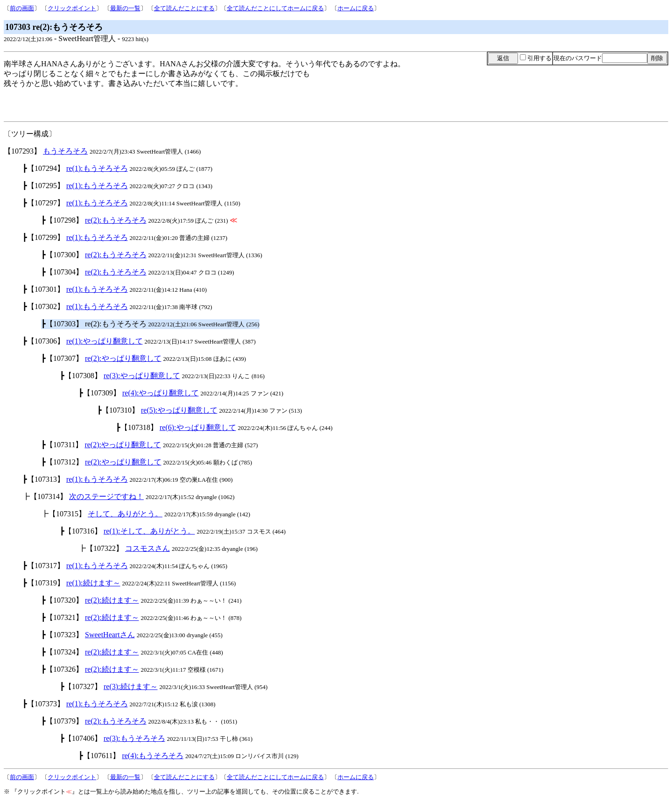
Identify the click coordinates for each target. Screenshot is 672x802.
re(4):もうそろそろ (153, 756)
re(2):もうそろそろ (116, 220)
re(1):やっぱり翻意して (105, 341)
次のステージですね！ (106, 496)
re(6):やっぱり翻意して (198, 427)
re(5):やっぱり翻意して (179, 410)
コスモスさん (147, 548)
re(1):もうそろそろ (97, 168)
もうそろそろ (65, 151)
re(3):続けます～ (131, 686)
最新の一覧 (125, 8)
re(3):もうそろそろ (134, 738)
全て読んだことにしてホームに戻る (275, 8)
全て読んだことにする (184, 8)
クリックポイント (72, 8)
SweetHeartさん (110, 635)
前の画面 (22, 8)
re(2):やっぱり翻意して (123, 358)
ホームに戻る (356, 8)
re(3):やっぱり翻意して (142, 376)
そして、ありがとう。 (125, 514)
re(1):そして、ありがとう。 (149, 531)
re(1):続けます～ (93, 583)
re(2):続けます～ (112, 600)
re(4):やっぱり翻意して (161, 393)
